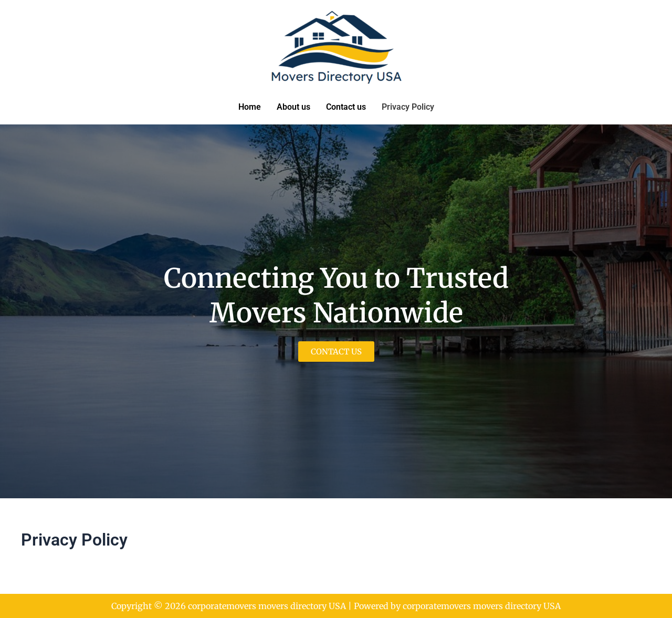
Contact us (346, 107)
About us (293, 107)
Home (250, 107)
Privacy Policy (408, 107)
